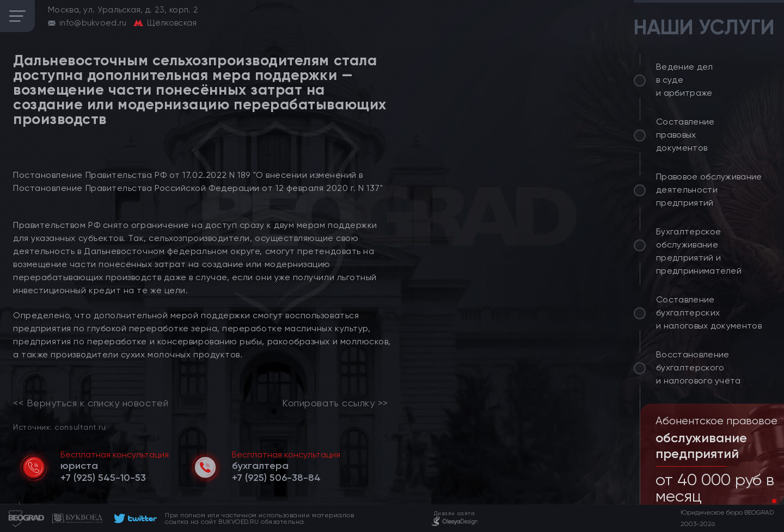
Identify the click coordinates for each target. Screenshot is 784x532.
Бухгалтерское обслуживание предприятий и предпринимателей (699, 251)
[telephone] (103, 478)
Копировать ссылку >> (335, 403)
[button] (765, 501)
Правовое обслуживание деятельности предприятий (709, 190)
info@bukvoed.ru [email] (93, 23)
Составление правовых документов (685, 135)
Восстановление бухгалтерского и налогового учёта (699, 367)
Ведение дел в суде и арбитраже (685, 80)
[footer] (134, 518)
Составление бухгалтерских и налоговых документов (709, 313)
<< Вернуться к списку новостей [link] (91, 403)
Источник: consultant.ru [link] (59, 427)
